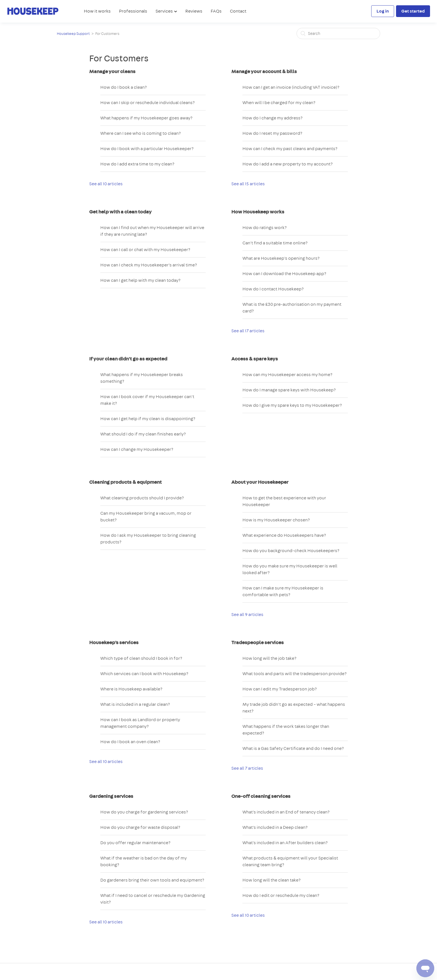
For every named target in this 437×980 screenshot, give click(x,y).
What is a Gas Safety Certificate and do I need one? (293, 748)
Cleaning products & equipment (125, 482)
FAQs (216, 11)
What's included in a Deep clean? (275, 827)
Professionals (133, 11)
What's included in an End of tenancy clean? (286, 812)
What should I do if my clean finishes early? (143, 434)
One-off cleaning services (261, 796)
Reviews (194, 11)
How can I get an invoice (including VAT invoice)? (291, 87)
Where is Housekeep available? (131, 689)
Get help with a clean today (120, 212)
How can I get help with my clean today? (140, 280)
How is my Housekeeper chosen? (276, 520)
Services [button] (165, 11)
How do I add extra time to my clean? (137, 164)
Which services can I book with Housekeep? (144, 674)
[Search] (338, 33)
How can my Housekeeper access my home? (287, 375)
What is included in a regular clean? (135, 704)
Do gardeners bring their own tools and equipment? (152, 880)
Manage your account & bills (264, 71)
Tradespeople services (258, 642)
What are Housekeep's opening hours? (281, 258)
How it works (97, 11)
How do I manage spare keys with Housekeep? (289, 390)
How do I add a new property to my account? (288, 164)
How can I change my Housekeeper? (137, 449)
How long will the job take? (270, 658)
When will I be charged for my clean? (279, 103)
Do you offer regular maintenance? (135, 843)
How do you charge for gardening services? (144, 812)
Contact (238, 11)
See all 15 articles (248, 184)
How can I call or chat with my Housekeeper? (145, 250)
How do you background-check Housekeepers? (291, 551)
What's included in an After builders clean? (285, 843)
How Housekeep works (258, 212)
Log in (383, 11)
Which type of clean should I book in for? (141, 658)
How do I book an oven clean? (130, 742)
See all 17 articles (248, 331)
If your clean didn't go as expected (128, 359)
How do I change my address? (273, 118)
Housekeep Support (73, 34)
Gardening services (111, 796)
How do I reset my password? (272, 133)
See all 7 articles (247, 768)
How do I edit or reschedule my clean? (281, 895)
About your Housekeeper (260, 482)
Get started (413, 11)
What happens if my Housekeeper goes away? (146, 118)
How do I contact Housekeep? (273, 289)
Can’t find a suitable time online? (275, 243)
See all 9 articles (247, 614)
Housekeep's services (114, 642)
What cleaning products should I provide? (142, 498)
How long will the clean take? (272, 880)
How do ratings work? (265, 227)
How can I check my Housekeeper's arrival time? (149, 265)
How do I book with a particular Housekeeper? (147, 149)
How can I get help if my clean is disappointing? (148, 419)
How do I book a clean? (124, 87)
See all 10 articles (106, 184)
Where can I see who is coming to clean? (141, 133)
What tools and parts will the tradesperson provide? (295, 674)
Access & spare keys (255, 359)
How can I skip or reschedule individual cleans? (148, 103)
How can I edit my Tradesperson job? (280, 689)
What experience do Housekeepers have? (284, 535)
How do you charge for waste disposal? (140, 827)
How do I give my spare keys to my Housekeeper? (292, 405)
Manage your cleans (112, 71)
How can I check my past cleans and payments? (290, 149)
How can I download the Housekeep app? (284, 274)
